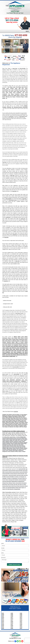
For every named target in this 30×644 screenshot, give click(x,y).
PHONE (3, 548)
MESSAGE (3, 558)
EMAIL (3, 553)
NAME (2, 543)
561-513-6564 (12, 20)
